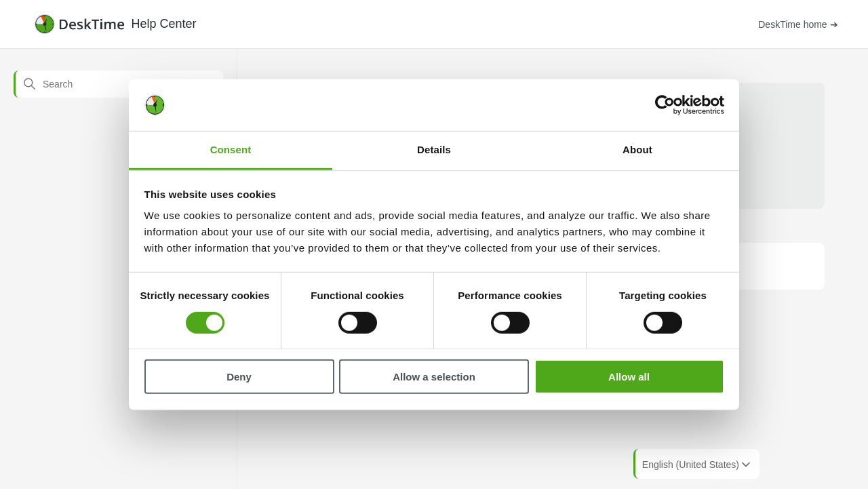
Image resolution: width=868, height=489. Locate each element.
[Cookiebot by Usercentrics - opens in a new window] (665, 105)
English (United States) (697, 465)
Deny (239, 377)
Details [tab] (434, 150)
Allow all (629, 377)
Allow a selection (434, 377)
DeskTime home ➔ (798, 24)
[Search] (118, 84)
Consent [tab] (231, 150)
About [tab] (637, 150)
